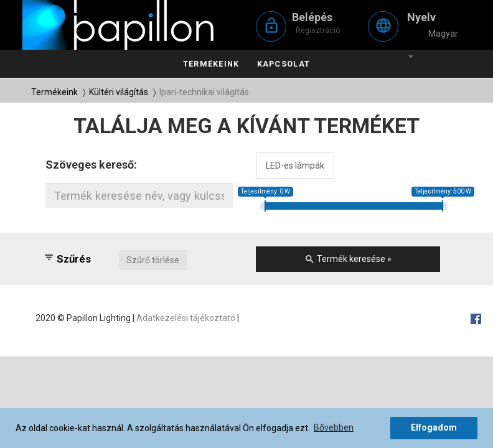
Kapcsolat (284, 64)
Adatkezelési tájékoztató (186, 318)
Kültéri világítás (119, 92)
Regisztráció (318, 30)
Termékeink (211, 64)
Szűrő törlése (153, 260)
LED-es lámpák (295, 166)
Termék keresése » (348, 259)
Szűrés (67, 259)
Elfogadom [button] (434, 427)
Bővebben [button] (334, 427)
